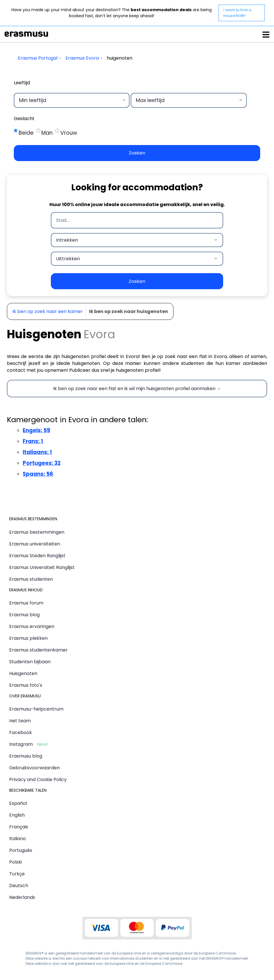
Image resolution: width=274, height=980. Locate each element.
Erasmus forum (26, 603)
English (17, 815)
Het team (20, 721)
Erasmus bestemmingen (37, 532)
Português (21, 850)
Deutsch (19, 886)
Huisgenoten (23, 673)
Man (47, 133)
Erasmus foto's (26, 685)
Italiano (18, 839)
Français (19, 827)
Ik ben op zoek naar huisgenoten (129, 311)
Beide (26, 133)
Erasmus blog (24, 615)
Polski (16, 862)
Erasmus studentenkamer (38, 650)
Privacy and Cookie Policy (38, 779)
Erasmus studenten (31, 579)
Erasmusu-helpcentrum (36, 709)
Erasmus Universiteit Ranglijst (42, 567)
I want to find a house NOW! (237, 13)
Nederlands (22, 897)
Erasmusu (26, 34)
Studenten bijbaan (30, 662)
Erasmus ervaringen (32, 626)
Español (18, 803)
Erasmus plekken (28, 638)
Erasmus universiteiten (35, 544)
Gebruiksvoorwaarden (34, 768)
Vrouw (69, 133)
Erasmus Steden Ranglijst (37, 556)
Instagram (21, 744)
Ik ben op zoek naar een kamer (48, 311)
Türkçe (17, 874)
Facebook (21, 732)
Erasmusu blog (26, 756)
